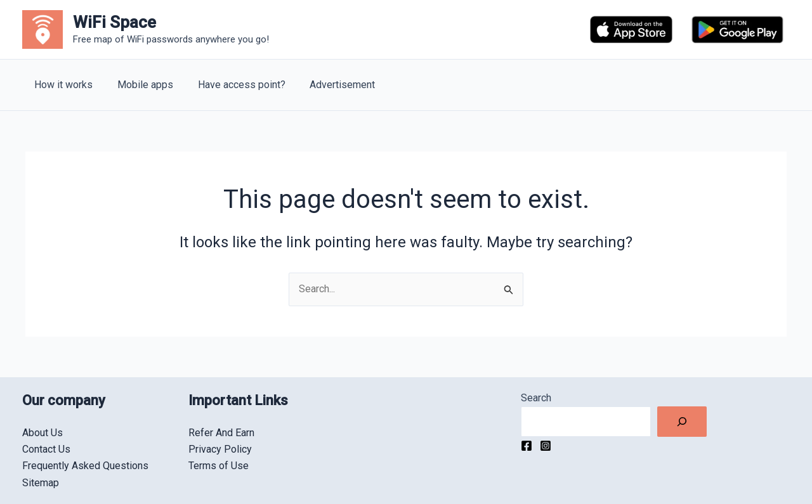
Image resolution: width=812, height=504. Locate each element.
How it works (62, 85)
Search (536, 398)
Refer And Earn (221, 433)
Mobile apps (139, 85)
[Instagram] (546, 446)
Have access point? (231, 85)
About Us (43, 433)
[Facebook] (527, 446)
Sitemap (41, 483)
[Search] (682, 422)
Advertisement (328, 85)
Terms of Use (219, 466)
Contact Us (46, 449)
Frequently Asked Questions (85, 466)
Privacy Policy (220, 449)
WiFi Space (115, 22)
